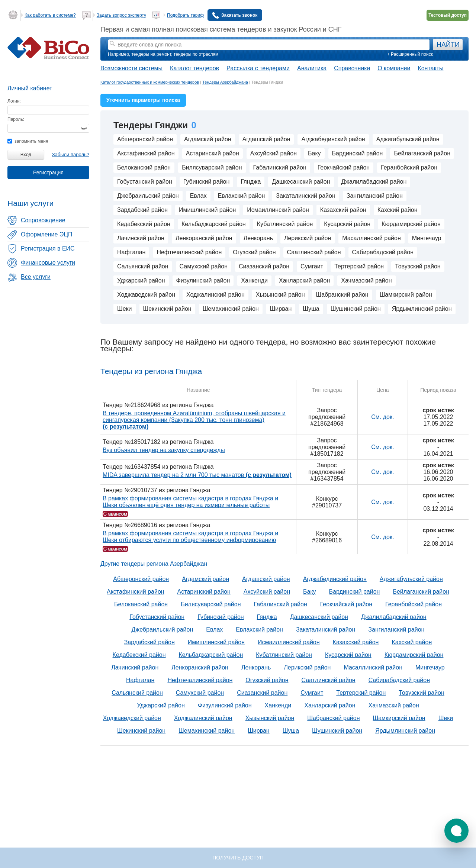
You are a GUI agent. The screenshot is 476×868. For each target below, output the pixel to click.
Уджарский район (141, 280)
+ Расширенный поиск (410, 54)
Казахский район (343, 210)
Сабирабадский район (383, 252)
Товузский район (418, 266)
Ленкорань (258, 238)
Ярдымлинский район (422, 309)
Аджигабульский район (408, 139)
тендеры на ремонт (151, 54)
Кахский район (398, 210)
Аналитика (312, 68)
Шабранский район (342, 295)
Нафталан (131, 252)
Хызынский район (280, 295)
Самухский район (204, 266)
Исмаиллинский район (278, 210)
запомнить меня (28, 141)
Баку (314, 153)
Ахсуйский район (274, 153)
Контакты (430, 68)
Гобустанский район (145, 182)
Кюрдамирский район (411, 224)
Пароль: (16, 119)
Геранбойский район (409, 167)
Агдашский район (266, 139)
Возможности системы (131, 68)
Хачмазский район (366, 280)
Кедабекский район (144, 224)
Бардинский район (358, 153)
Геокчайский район (344, 167)
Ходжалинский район (216, 295)
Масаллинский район (372, 238)
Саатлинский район (314, 252)
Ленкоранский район (204, 238)
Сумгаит (312, 266)
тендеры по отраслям (196, 54)
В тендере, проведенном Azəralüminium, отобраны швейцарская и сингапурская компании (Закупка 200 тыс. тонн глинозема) (194, 420)
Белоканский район (144, 167)
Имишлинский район (207, 210)
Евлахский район (242, 196)
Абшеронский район (145, 139)
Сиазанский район (264, 266)
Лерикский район (308, 238)
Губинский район (207, 182)
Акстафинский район (146, 153)
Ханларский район (304, 280)
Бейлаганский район (422, 153)
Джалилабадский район (374, 182)
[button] (456, 831)
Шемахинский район (231, 309)
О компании (394, 68)
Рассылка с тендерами (258, 68)
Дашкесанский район (301, 182)
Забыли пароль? (71, 154)
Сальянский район (143, 266)
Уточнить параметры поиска (143, 100)
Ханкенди (254, 280)
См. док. (382, 417)
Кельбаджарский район (214, 224)
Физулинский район (203, 280)
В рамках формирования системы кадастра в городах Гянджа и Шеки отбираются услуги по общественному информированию (190, 537)
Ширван (281, 309)
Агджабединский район (333, 139)
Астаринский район (213, 153)
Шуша (311, 309)
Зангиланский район (375, 196)
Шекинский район (167, 309)
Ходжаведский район (146, 295)
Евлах (198, 196)
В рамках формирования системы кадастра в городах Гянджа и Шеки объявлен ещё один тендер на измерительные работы (190, 502)
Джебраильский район (148, 196)
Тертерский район (359, 266)
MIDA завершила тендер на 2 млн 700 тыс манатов (197, 475)
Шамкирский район (406, 295)
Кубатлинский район (285, 224)
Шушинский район (356, 309)
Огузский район (254, 252)
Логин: (14, 101)
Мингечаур (427, 238)
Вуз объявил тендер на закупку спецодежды (164, 450)
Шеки (125, 309)
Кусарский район (347, 224)
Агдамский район (208, 139)
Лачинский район (141, 238)
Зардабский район (142, 210)
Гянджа (251, 182)
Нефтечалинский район (189, 252)
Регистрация (48, 172)
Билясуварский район (212, 167)
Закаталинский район (305, 196)
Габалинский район (280, 167)
